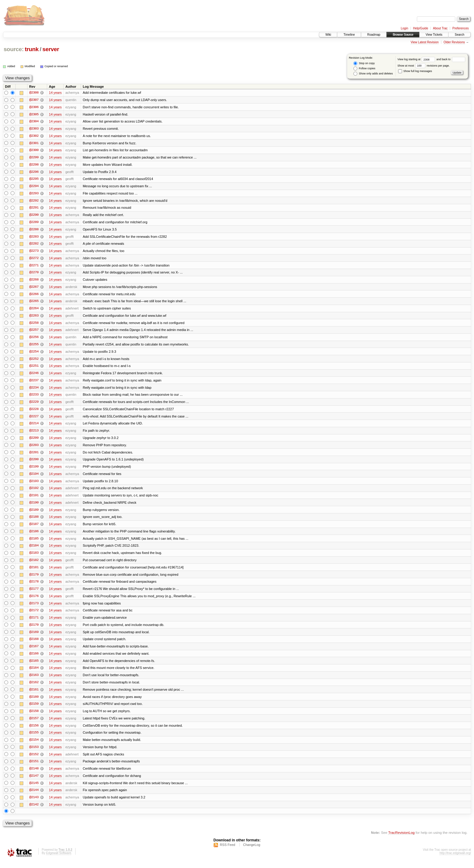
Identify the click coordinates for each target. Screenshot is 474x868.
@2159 (34, 710)
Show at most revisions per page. (424, 66)
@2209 (34, 441)
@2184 (34, 550)
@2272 (34, 260)
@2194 (34, 477)
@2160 (34, 703)
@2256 (34, 339)
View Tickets (434, 35)
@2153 (34, 753)
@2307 (34, 100)
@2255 (34, 347)
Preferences (461, 28)
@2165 (34, 666)
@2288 (34, 231)
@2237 (34, 383)
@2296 (34, 172)
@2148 (34, 775)
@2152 (34, 761)
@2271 (34, 267)
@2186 (34, 536)
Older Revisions (454, 42)
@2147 (34, 782)
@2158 (34, 717)
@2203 (34, 448)
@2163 (34, 681)
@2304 (34, 122)
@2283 (34, 238)
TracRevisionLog (401, 839)
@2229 (34, 405)
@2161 (34, 695)
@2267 (34, 289)
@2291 (34, 209)
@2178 (34, 586)
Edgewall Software (58, 860)
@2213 (34, 434)
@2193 (34, 485)
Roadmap (374, 35)
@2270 (34, 274)
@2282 (34, 245)
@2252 (34, 361)
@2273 (34, 252)
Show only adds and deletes (373, 74)
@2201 (34, 456)
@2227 (34, 419)
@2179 (34, 579)
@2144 (34, 797)
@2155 (34, 739)
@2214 (34, 427)
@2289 (34, 223)
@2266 (34, 296)
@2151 (34, 768)
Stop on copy (364, 63)
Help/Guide (420, 28)
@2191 (34, 499)
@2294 (34, 187)
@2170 (34, 630)
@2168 (34, 644)
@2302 (34, 136)
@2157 (34, 724)
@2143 (34, 804)
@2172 (34, 615)
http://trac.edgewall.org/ (455, 860)
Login (404, 28)
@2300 (34, 151)
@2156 (34, 732)
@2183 (34, 557)
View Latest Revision (425, 42)
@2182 (34, 565)
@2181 (34, 572)
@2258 (34, 325)
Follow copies (364, 69)
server (51, 49)
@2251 (34, 368)
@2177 (34, 594)
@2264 (34, 310)
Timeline (349, 35)
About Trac (440, 28)
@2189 (34, 514)
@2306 (34, 107)
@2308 (34, 93)
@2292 (34, 201)
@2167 (34, 652)
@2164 (34, 673)
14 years (55, 93)
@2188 (34, 521)
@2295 (34, 180)
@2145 (34, 790)
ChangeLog (252, 852)
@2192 (34, 492)
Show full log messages (415, 71)
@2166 (34, 659)
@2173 (34, 608)
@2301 (34, 143)
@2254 (34, 354)
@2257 (34, 332)
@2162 (34, 688)
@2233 (34, 398)
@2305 (34, 114)
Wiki (328, 35)
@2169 (34, 637)
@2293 (34, 194)
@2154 (34, 746)
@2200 (34, 463)
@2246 (34, 376)
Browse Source (403, 35)
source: (14, 49)
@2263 (34, 318)
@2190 (34, 506)
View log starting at (417, 59)
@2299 (34, 158)
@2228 (34, 412)
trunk (32, 49)
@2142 (34, 811)
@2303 (34, 129)
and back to (451, 59)
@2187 (34, 528)
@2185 (34, 543)
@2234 (34, 390)
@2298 (34, 165)
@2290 (34, 216)
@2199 (34, 470)
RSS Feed (227, 852)
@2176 (34, 601)
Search (459, 35)
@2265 (34, 303)
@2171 (34, 623)
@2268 (34, 281)
